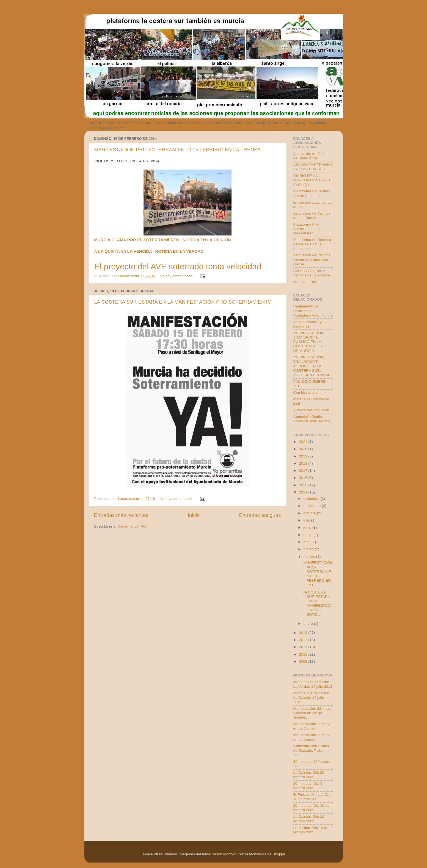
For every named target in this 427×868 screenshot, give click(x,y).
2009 (304, 662)
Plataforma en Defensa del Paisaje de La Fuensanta (312, 244)
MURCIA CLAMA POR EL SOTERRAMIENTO (137, 240)
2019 (304, 456)
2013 (304, 633)
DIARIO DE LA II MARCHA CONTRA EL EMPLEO (312, 180)
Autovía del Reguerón (311, 410)
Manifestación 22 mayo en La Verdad (312, 737)
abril (308, 542)
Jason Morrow (224, 854)
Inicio (194, 515)
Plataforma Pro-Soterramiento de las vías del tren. (311, 229)
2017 (304, 471)
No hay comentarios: (177, 276)
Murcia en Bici (305, 282)
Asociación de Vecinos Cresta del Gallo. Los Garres (312, 260)
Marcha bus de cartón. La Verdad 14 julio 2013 (313, 684)
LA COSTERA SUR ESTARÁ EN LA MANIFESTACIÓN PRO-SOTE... (317, 603)
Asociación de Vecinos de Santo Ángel (312, 156)
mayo (309, 535)
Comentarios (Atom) (134, 526)
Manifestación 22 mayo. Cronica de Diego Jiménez (313, 713)
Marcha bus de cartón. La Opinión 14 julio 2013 (312, 698)
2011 (304, 647)
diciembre (312, 499)
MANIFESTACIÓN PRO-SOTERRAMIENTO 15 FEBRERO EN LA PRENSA (177, 150)
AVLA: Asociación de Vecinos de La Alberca (312, 273)
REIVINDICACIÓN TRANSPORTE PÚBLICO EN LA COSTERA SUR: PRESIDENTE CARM (311, 366)
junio (308, 527)
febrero (310, 557)
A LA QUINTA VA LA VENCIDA (123, 251)
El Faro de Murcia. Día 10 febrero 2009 (312, 797)
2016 (304, 478)
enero (309, 624)
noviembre (313, 506)
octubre (310, 513)
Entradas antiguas (260, 515)
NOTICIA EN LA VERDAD (179, 251)
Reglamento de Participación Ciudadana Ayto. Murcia (313, 311)
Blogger (279, 854)
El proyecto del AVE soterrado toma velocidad (178, 266)
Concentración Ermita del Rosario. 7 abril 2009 (311, 750)
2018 (304, 463)
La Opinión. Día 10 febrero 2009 (309, 819)
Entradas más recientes (121, 515)
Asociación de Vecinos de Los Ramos (312, 216)
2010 (304, 654)
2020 (304, 449)
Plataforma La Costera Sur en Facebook (312, 193)
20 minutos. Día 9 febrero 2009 (308, 786)
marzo (309, 549)
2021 (304, 442)
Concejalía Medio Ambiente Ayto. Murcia (312, 419)
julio (307, 520)
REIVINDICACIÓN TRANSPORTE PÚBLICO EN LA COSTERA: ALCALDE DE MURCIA (312, 342)
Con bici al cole (306, 393)
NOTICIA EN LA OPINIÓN (207, 240)
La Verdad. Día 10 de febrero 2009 (311, 830)
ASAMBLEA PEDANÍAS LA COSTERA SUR (313, 167)
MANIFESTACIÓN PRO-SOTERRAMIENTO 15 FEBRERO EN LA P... (318, 574)
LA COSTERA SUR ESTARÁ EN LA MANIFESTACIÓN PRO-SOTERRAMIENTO (183, 302)
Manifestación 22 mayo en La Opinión (312, 726)
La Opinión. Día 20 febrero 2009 (309, 775)
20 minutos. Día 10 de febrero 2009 (312, 808)
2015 (304, 485)
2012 (304, 640)
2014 (304, 492)
